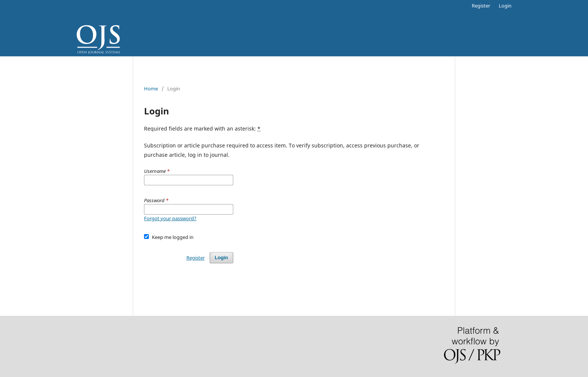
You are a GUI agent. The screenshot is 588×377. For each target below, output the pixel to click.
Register (481, 6)
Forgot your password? (170, 218)
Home (151, 89)
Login (505, 6)
